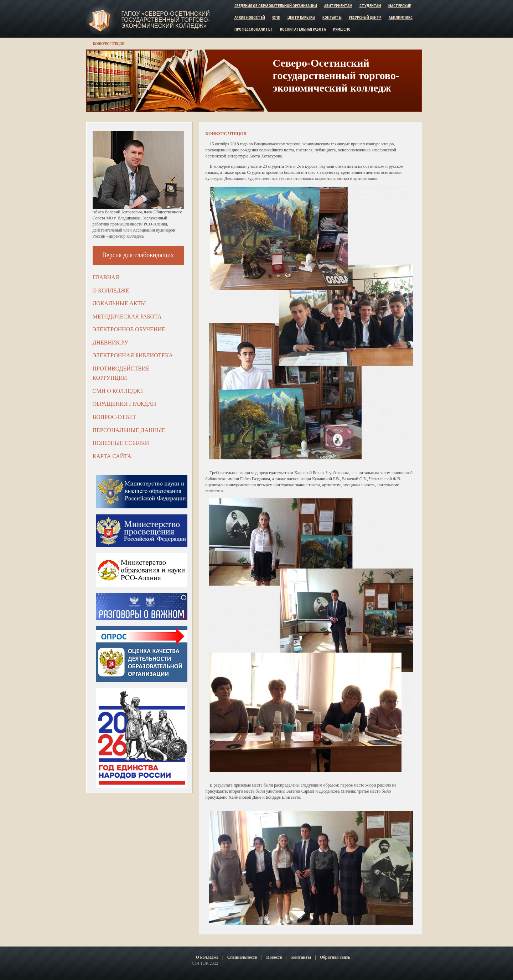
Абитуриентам (338, 6)
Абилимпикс (401, 17)
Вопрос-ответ (114, 417)
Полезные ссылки (121, 443)
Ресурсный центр (365, 17)
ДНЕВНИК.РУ (111, 343)
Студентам (370, 6)
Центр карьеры (301, 17)
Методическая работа (127, 317)
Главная (106, 277)
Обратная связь (335, 957)
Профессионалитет (254, 29)
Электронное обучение (129, 329)
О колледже (111, 291)
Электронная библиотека (133, 355)
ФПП (276, 17)
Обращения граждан (125, 404)
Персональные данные (129, 430)
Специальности (242, 957)
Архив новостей (250, 17)
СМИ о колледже (118, 391)
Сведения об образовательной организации (276, 6)
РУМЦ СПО (342, 29)
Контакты (332, 17)
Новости (274, 957)
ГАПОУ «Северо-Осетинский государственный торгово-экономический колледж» (166, 20)
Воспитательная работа (303, 29)
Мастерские (400, 6)
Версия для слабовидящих (138, 255)
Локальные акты (119, 303)
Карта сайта (112, 456)
